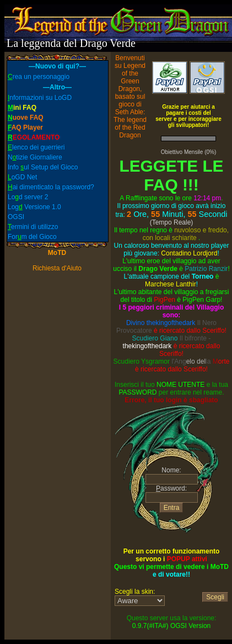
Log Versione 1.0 (34, 207)
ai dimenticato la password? (51, 187)
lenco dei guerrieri (36, 147)
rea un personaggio (39, 77)
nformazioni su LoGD (40, 98)
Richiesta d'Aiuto (57, 268)
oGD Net (22, 177)
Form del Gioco (32, 237)
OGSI (16, 217)
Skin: (140, 601)
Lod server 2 (28, 197)
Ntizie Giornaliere (35, 157)
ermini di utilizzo (33, 227)
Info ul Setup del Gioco (43, 167)
